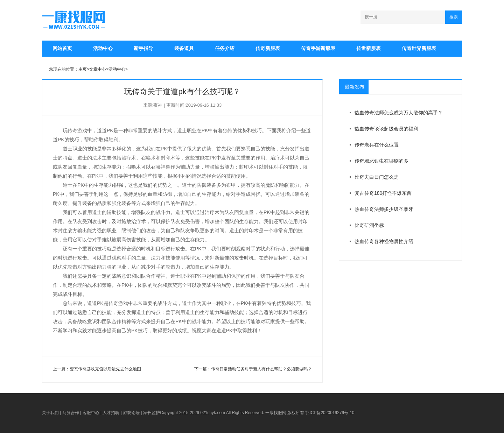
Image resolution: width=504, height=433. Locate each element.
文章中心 (98, 69)
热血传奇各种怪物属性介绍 (384, 241)
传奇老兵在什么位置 (377, 145)
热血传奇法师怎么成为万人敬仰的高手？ (399, 113)
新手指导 (143, 48)
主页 (83, 69)
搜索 (454, 17)
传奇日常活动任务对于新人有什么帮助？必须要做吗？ (261, 369)
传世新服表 (369, 48)
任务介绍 (225, 48)
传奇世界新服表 (419, 48)
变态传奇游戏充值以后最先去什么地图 (105, 369)
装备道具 (184, 48)
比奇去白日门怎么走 (377, 177)
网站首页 (62, 48)
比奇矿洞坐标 (369, 225)
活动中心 (103, 48)
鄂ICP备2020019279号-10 (330, 413)
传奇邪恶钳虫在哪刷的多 (381, 161)
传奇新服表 (268, 48)
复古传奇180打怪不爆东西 (383, 193)
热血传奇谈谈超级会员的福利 (386, 129)
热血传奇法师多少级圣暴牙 (384, 209)
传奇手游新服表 (318, 48)
